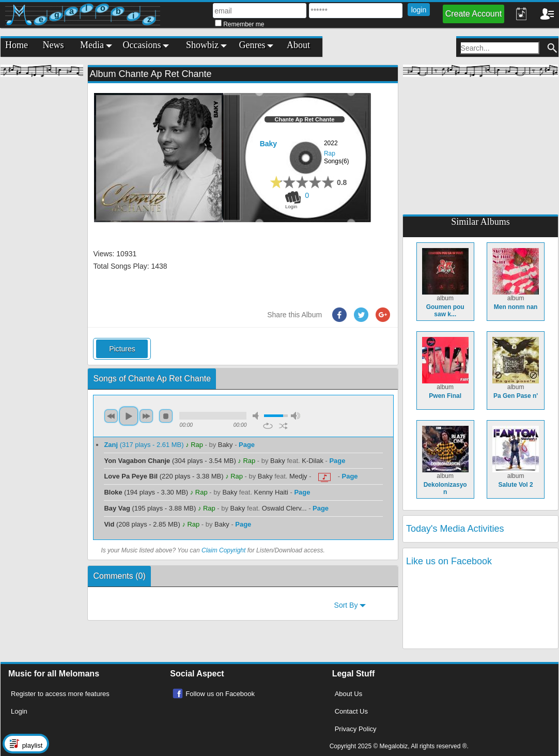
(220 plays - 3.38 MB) (165, 476)
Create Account (473, 14)
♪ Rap (194, 445)
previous (111, 416)
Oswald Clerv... (284, 508)
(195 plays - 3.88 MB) (151, 508)
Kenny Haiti (271, 492)
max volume (296, 416)
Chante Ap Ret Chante (305, 119)
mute (257, 416)
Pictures (122, 349)
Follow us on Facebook (220, 694)
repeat (268, 426)
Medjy (298, 476)
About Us (348, 694)
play (129, 416)
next (146, 416)
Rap (330, 153)
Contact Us (351, 711)
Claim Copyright (223, 550)
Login (19, 711)
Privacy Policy (356, 729)
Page (247, 445)
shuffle (283, 426)
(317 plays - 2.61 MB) (145, 445)
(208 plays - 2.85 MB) (143, 524)
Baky (268, 144)
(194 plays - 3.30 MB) (147, 492)
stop (166, 416)
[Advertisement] (42, 238)
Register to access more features (60, 694)
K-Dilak (313, 461)
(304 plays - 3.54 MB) (171, 461)
